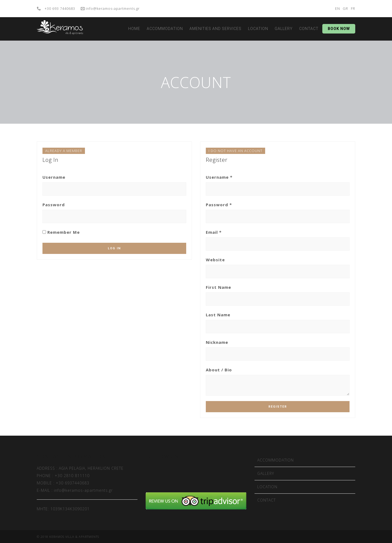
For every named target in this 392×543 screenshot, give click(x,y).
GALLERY (284, 29)
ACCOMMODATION (165, 29)
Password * (219, 205)
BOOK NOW (339, 29)
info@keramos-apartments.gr (112, 8)
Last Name (218, 315)
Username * (219, 177)
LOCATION (258, 29)
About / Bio (219, 370)
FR (353, 8)
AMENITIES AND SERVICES (215, 29)
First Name (218, 287)
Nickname (217, 342)
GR (345, 8)
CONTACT (309, 29)
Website (215, 260)
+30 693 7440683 (59, 8)
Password (54, 205)
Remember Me (61, 232)
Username (54, 177)
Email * (214, 232)
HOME (134, 29)
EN (338, 8)
